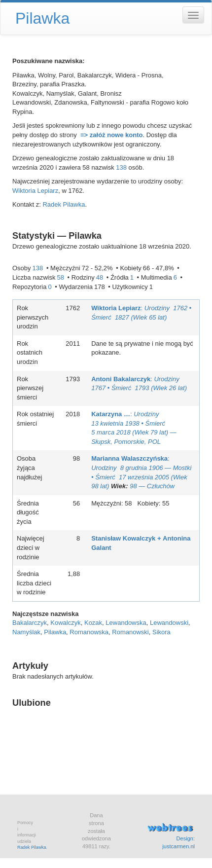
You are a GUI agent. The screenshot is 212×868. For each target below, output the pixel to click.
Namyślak (26, 632)
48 (100, 277)
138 (121, 167)
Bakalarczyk (30, 623)
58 (60, 277)
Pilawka (55, 632)
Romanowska (89, 632)
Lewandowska (126, 623)
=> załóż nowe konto (111, 135)
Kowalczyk (65, 623)
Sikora (161, 632)
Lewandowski (169, 623)
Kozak (93, 623)
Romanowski (130, 632)
